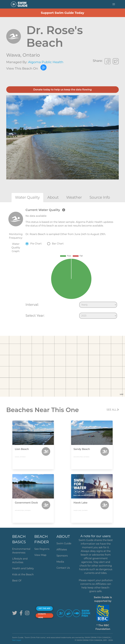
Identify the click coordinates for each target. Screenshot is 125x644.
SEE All (113, 410)
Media (60, 562)
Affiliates (62, 550)
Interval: (32, 305)
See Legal (17, 640)
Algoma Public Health (46, 62)
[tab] (27, 197)
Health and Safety (23, 568)
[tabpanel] (63, 264)
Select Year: (35, 316)
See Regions (42, 549)
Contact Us (63, 568)
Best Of (17, 581)
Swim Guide (64, 543)
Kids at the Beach (23, 575)
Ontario (31, 55)
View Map (40, 555)
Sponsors (62, 556)
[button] (114, 4)
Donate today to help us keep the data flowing (62, 90)
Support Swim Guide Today (62, 13)
